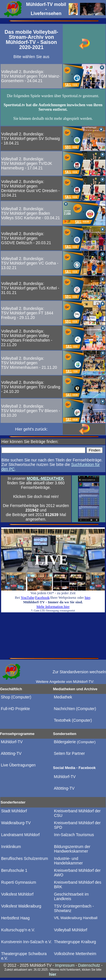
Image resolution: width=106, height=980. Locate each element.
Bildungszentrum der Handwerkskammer (72, 849)
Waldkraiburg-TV (16, 823)
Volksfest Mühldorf (17, 894)
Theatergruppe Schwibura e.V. (24, 956)
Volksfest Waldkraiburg (21, 906)
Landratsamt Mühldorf (20, 835)
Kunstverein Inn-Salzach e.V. (26, 942)
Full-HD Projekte (15, 709)
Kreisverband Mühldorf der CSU (77, 813)
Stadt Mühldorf (14, 811)
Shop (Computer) (16, 697)
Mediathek (63, 697)
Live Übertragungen (18, 765)
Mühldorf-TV (12, 742)
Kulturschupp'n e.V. (18, 930)
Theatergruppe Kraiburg (75, 942)
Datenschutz (89, 965)
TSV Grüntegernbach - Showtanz (74, 908)
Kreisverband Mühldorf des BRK (78, 885)
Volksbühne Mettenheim (75, 954)
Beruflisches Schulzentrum (25, 858)
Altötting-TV (11, 753)
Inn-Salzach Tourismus (74, 835)
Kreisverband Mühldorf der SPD (77, 825)
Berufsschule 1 (14, 870)
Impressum (65, 965)
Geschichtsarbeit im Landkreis (71, 896)
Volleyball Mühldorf (71, 930)
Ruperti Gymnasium (19, 882)
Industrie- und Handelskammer (68, 861)
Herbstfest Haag (15, 918)
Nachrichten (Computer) (75, 709)
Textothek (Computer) (73, 720)
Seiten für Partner (70, 753)
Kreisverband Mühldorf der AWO (77, 873)
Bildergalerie (75, 742)
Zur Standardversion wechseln (79, 672)
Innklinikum (11, 847)
